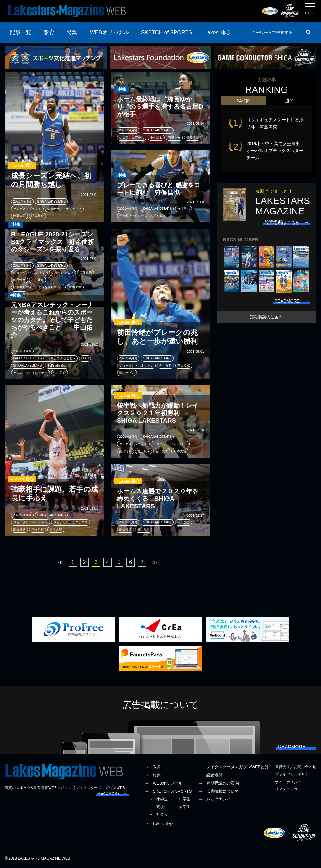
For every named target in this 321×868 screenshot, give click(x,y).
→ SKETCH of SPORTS (168, 791)
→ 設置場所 (210, 775)
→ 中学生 (181, 799)
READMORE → (113, 793)
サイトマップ (286, 790)
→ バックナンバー (216, 799)
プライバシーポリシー (294, 774)
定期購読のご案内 (266, 317)
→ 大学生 (181, 807)
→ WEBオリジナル (163, 783)
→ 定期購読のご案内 (218, 783)
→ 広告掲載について (218, 791)
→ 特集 (153, 775)
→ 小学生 (158, 799)
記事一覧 (21, 32)
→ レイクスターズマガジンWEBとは (233, 767)
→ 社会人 (158, 814)
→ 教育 (153, 767)
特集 (72, 32)
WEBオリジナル (109, 32)
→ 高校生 (158, 807)
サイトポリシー (288, 782)
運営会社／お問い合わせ (296, 767)
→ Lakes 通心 (159, 824)
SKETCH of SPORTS (166, 32)
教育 (49, 32)
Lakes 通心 (218, 32)
